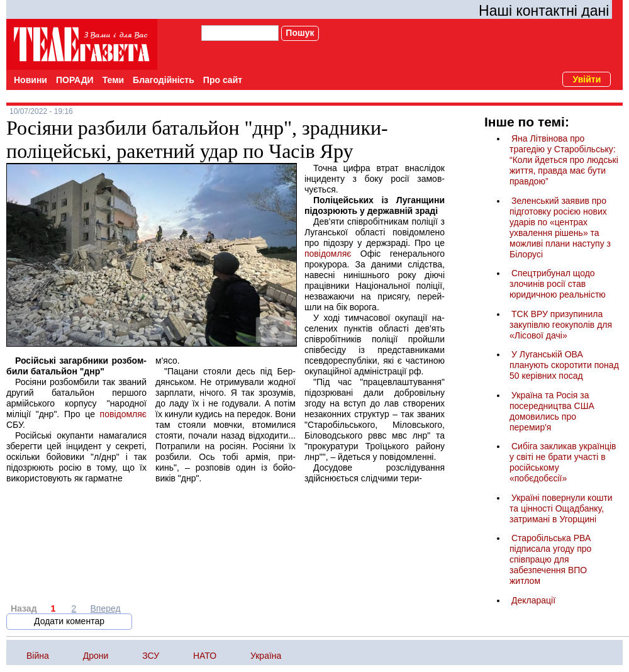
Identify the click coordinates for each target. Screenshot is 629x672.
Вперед (106, 608)
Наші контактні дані (544, 11)
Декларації (533, 600)
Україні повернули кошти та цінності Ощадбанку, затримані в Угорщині (561, 508)
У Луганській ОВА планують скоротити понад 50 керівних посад (564, 365)
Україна (266, 656)
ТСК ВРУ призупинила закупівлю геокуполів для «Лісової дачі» (561, 325)
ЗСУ (151, 656)
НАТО (205, 656)
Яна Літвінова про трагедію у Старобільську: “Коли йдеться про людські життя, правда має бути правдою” (564, 160)
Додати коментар (69, 621)
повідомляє (123, 414)
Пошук (300, 33)
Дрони (96, 656)
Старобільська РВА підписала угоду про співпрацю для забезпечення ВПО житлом (550, 559)
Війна (38, 656)
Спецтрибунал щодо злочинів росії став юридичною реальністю (558, 284)
